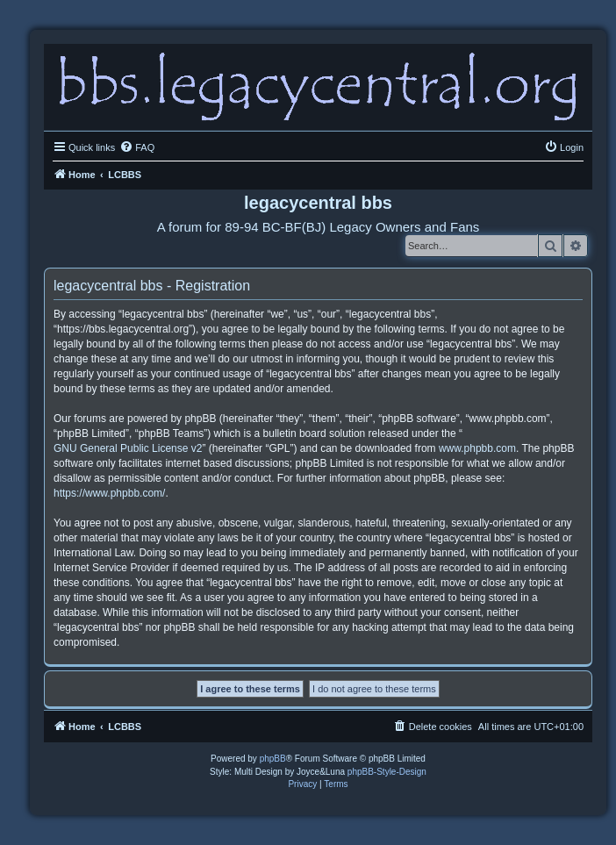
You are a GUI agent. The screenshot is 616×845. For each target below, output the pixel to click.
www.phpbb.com (477, 448)
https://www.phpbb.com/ (109, 493)
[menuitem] (137, 147)
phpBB (273, 759)
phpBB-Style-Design (387, 772)
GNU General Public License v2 (128, 448)
